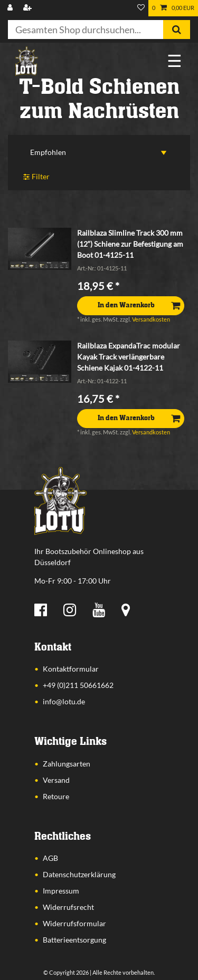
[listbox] (40, 249)
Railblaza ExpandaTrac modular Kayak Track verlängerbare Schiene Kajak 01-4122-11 (129, 357)
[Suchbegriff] (86, 30)
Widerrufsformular (74, 923)
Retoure (56, 796)
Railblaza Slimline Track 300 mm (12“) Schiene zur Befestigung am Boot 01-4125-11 (130, 244)
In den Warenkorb (139, 305)
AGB (50, 858)
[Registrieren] (29, 8)
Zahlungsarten (67, 764)
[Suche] (177, 30)
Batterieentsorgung (74, 940)
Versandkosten (151, 319)
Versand (56, 780)
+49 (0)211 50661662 (78, 685)
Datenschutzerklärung (79, 874)
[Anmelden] (11, 8)
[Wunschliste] (141, 8)
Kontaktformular (71, 669)
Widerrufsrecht (68, 907)
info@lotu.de (64, 701)
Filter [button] (36, 177)
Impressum (61, 891)
